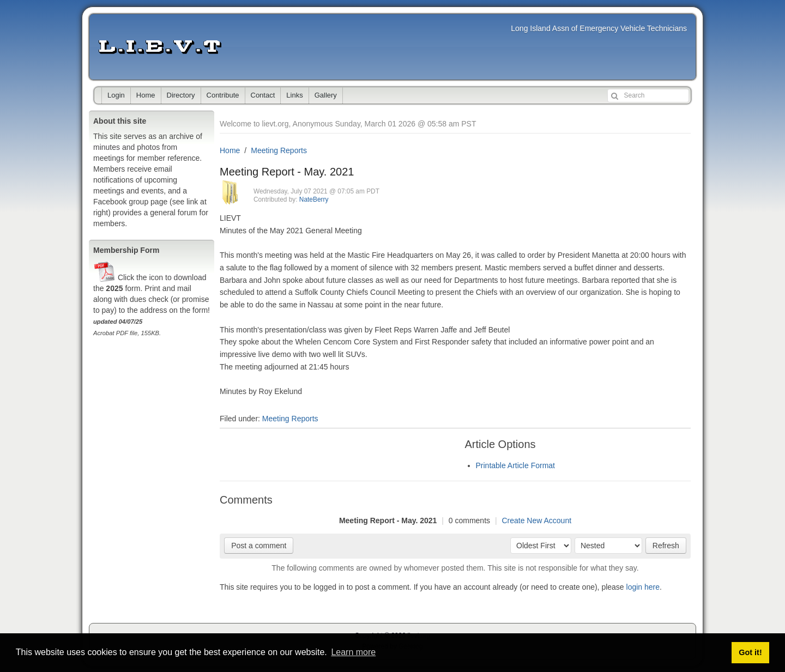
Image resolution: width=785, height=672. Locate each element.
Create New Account (536, 520)
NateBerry (314, 199)
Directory (181, 95)
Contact (263, 95)
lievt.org (160, 47)
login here (643, 587)
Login (116, 95)
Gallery (326, 95)
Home (146, 95)
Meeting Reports (279, 150)
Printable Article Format (516, 465)
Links (294, 95)
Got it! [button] (750, 652)
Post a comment (259, 546)
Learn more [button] (353, 652)
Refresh (666, 546)
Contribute (223, 95)
